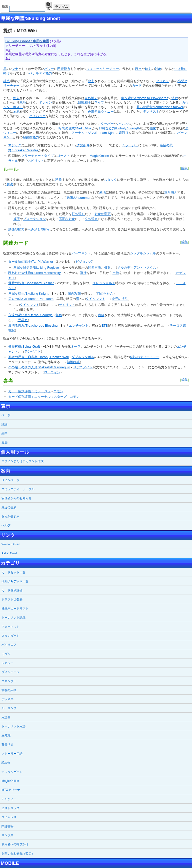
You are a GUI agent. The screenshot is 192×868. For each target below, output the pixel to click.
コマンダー (9, 681)
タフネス (162, 81)
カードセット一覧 (13, 572)
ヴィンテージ (10, 672)
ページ (6, 415)
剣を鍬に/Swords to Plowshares (145, 98)
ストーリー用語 (12, 754)
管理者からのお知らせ (16, 498)
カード (137, 86)
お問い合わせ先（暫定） (18, 854)
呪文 (138, 69)
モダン (6, 654)
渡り (125, 133)
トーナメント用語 (13, 726)
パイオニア (9, 645)
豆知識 (6, 735)
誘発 (58, 180)
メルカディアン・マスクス (137, 268)
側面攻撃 (74, 294)
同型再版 (94, 268)
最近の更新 (9, 507)
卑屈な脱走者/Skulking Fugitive (36, 268)
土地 (116, 273)
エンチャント (79, 325)
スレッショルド (104, 283)
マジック (15, 145)
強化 (153, 128)
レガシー (7, 663)
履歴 (4, 442)
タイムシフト (95, 299)
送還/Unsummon (79, 198)
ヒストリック (10, 808)
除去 (91, 81)
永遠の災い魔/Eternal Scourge (30, 315)
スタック (110, 180)
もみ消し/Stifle (38, 229)
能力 (148, 69)
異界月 (23, 320)
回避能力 (64, 69)
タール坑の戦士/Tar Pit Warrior (31, 262)
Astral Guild (9, 553)
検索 (49, 5)
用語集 (6, 717)
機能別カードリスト (15, 609)
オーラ (76, 346)
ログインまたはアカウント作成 (22, 461)
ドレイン (45, 103)
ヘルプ (6, 525)
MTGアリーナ (11, 790)
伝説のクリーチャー (145, 357)
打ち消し (78, 214)
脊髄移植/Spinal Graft (24, 346)
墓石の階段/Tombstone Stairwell (160, 107)
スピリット (36, 161)
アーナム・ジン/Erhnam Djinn (93, 133)
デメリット (67, 305)
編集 (184, 168)
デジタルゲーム (12, 772)
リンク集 (7, 835)
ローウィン (52, 372)
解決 (10, 184)
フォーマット (10, 627)
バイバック (37, 116)
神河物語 (73, 362)
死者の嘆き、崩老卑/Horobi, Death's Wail (38, 357)
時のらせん (105, 294)
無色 (59, 315)
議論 (4, 424)
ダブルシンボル (83, 357)
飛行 (83, 273)
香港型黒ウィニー (101, 111)
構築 (6, 81)
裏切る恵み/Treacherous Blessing (33, 325)
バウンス (123, 124)
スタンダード (10, 636)
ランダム (61, 7)
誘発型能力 (16, 229)
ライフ (99, 103)
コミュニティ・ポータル (18, 489)
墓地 (23, 103)
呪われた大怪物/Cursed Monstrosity (34, 273)
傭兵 (107, 268)
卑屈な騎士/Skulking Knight (28, 294)
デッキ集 (7, 699)
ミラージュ (130, 145)
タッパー (107, 124)
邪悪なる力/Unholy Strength (119, 128)
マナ (15, 69)
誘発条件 (83, 145)
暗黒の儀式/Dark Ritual (75, 128)
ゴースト (63, 156)
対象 (158, 69)
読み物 (6, 763)
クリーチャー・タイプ (37, 156)
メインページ (10, 480)
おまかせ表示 (10, 516)
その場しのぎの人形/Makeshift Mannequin (39, 367)
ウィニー (93, 69)
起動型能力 (31, 137)
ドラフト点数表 (12, 600)
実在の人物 (9, 690)
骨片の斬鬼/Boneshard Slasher (31, 283)
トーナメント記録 (13, 618)
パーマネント (81, 253)
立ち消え (91, 98)
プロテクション (34, 219)
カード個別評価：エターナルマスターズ (37, 397)
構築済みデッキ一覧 (15, 581)
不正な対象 (67, 219)
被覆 (16, 219)
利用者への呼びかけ (15, 844)
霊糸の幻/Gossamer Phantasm (31, 299)
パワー (49, 69)
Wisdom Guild (11, 544)
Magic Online (99, 156)
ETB (105, 325)
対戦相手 (84, 103)
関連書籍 (7, 826)
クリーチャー (109, 69)
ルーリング (9, 708)
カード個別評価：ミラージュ (29, 391)
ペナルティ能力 (41, 73)
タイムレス (9, 817)
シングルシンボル (143, 253)
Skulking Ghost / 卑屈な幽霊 (27, 41)
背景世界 (7, 745)
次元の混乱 (120, 299)
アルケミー (9, 799)
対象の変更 (103, 214)
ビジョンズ (84, 262)
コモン (58, 391)
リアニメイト (83, 367)
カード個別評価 (12, 590)
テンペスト (151, 111)
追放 (175, 98)
